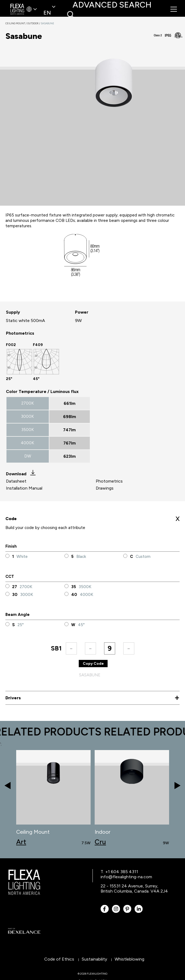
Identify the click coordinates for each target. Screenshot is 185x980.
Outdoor (34, 23)
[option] (19, 362)
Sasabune (47, 23)
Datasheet (16, 481)
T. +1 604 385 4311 (119, 872)
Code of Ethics (59, 959)
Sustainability (94, 959)
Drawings (105, 488)
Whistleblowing (129, 959)
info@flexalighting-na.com (126, 877)
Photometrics (109, 481)
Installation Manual (24, 488)
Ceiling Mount (16, 23)
